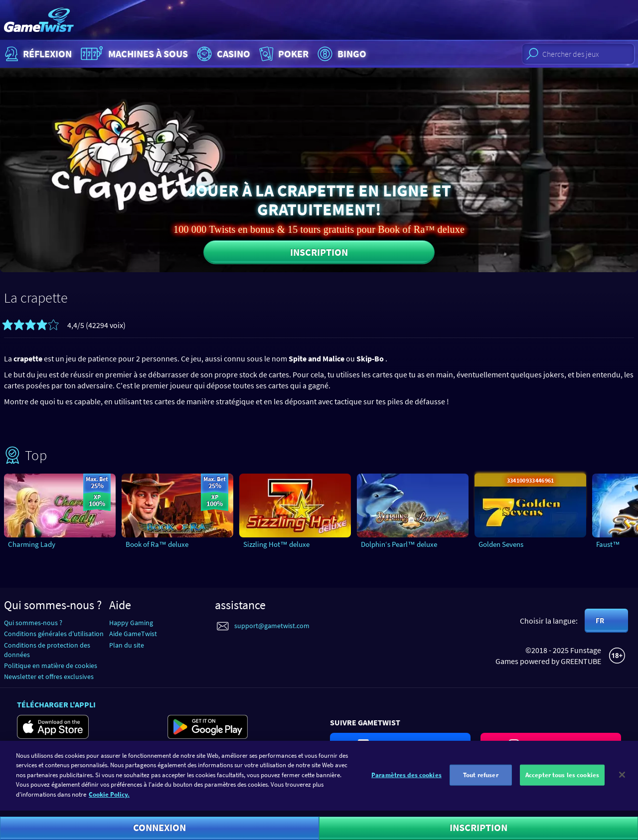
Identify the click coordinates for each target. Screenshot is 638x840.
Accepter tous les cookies (562, 779)
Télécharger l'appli (56, 704)
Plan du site (127, 645)
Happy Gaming (131, 623)
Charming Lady (32, 544)
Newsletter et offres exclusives (49, 676)
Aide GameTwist (133, 634)
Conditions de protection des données (47, 650)
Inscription (319, 252)
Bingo (341, 54)
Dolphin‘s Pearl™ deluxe (399, 544)
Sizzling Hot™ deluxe (276, 544)
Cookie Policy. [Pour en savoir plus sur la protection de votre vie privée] (109, 798)
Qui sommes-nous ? (33, 623)
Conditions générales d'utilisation (54, 634)
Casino (222, 54)
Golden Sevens (501, 544)
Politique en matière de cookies (51, 666)
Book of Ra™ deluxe (157, 544)
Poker (283, 54)
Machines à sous (133, 54)
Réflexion (37, 54)
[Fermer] (622, 779)
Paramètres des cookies (406, 779)
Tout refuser (481, 779)
